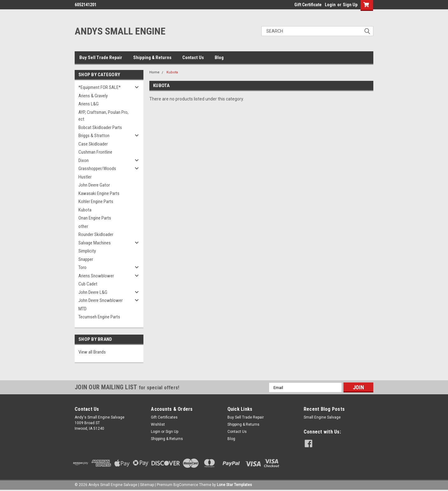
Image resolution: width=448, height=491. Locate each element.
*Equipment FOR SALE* (100, 87)
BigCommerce (186, 485)
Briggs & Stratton (94, 136)
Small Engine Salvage (322, 417)
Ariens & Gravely (93, 96)
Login (330, 5)
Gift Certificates (164, 417)
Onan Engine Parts (95, 218)
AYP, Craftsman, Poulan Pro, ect (103, 116)
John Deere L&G (93, 292)
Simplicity (87, 251)
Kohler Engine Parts (96, 201)
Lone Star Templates (234, 485)
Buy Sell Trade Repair (101, 58)
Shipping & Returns (152, 58)
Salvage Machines (95, 243)
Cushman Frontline (95, 152)
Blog (219, 58)
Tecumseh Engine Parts (99, 317)
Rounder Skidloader (96, 234)
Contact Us (193, 58)
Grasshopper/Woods (97, 169)
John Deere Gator (94, 185)
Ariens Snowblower (96, 276)
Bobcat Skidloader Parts (100, 127)
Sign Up (350, 5)
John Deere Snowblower (100, 300)
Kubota (85, 210)
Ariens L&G (89, 104)
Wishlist (158, 424)
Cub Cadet (88, 284)
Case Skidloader (93, 144)
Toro (82, 267)
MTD (82, 309)
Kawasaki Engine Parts (99, 193)
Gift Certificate (308, 5)
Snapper (86, 259)
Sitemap (147, 485)
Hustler (85, 177)
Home (154, 72)
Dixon (84, 160)
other (83, 226)
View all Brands (92, 352)
